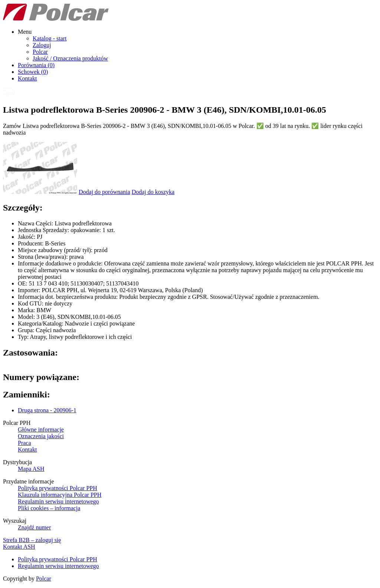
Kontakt (27, 78)
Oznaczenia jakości (41, 436)
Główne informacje (41, 430)
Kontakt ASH (19, 547)
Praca (24, 443)
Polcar (40, 52)
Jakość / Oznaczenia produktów (70, 58)
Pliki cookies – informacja (49, 508)
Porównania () (36, 65)
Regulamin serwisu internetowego (58, 501)
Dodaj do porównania (104, 192)
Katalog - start (50, 38)
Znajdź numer (34, 527)
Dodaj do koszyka (153, 192)
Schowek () (33, 72)
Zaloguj (42, 45)
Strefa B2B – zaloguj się (32, 540)
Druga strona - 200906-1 (47, 410)
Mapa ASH (31, 469)
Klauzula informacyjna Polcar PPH (60, 495)
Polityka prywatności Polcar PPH (58, 488)
